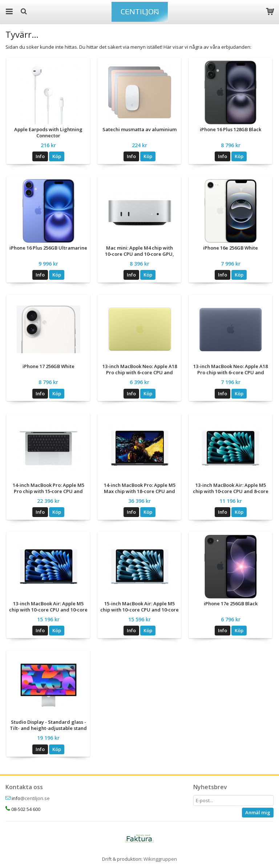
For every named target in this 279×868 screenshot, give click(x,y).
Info (40, 156)
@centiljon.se (35, 798)
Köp (57, 156)
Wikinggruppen (160, 859)
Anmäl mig (258, 812)
